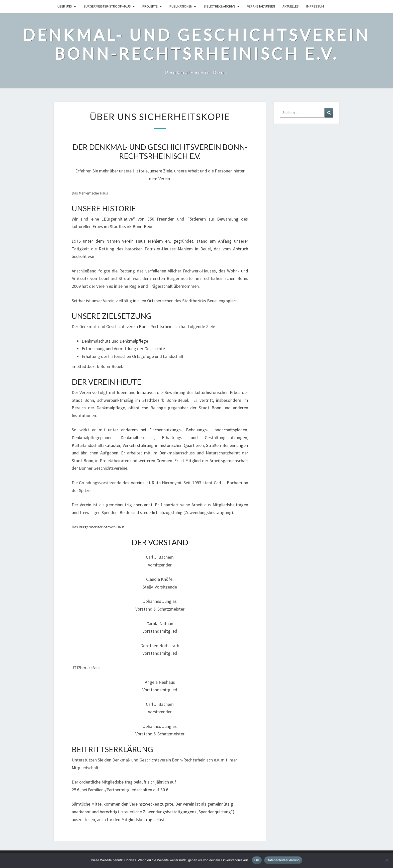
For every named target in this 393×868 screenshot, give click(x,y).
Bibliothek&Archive (220, 6)
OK (257, 860)
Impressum (315, 6)
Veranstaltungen (261, 6)
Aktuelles (291, 6)
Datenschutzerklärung (283, 860)
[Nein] (387, 860)
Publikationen (181, 6)
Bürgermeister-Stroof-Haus (107, 6)
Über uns (65, 6)
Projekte (150, 6)
